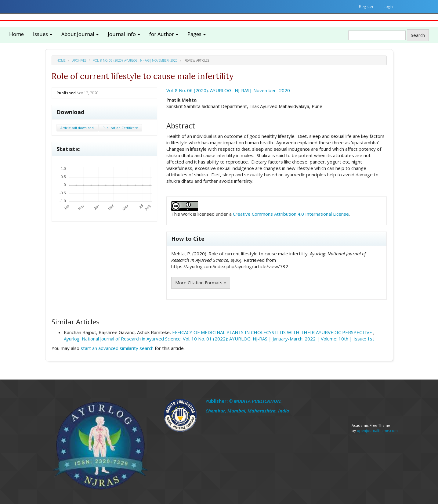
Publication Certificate (120, 128)
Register (366, 6)
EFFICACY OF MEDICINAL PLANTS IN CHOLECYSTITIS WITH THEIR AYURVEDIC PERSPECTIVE (273, 332)
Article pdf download (78, 128)
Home (16, 34)
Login (388, 6)
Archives (79, 60)
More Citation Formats (201, 283)
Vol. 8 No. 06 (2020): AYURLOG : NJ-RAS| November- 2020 (135, 60)
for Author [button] (164, 34)
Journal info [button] (124, 34)
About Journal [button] (80, 34)
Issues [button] (43, 34)
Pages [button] (197, 34)
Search (418, 35)
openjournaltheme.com (377, 431)
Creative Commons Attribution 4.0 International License (291, 214)
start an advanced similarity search (117, 348)
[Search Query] (377, 35)
